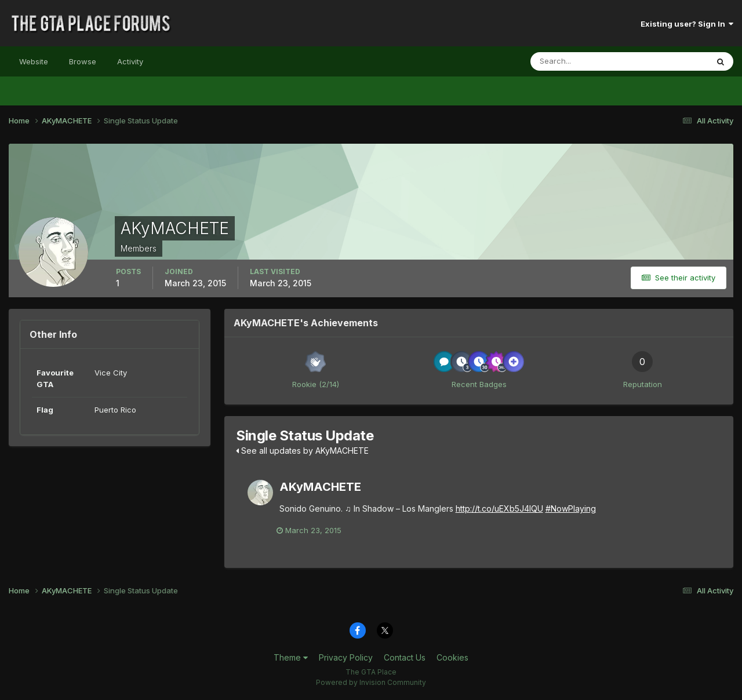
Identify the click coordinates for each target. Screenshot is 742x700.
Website (34, 61)
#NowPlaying (571, 508)
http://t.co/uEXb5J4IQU (499, 508)
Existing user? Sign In (687, 24)
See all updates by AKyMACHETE (302, 451)
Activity (130, 61)
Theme (291, 658)
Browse (83, 61)
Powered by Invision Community (371, 683)
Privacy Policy (346, 658)
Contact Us (405, 658)
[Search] (581, 61)
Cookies (452, 658)
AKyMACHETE (320, 487)
